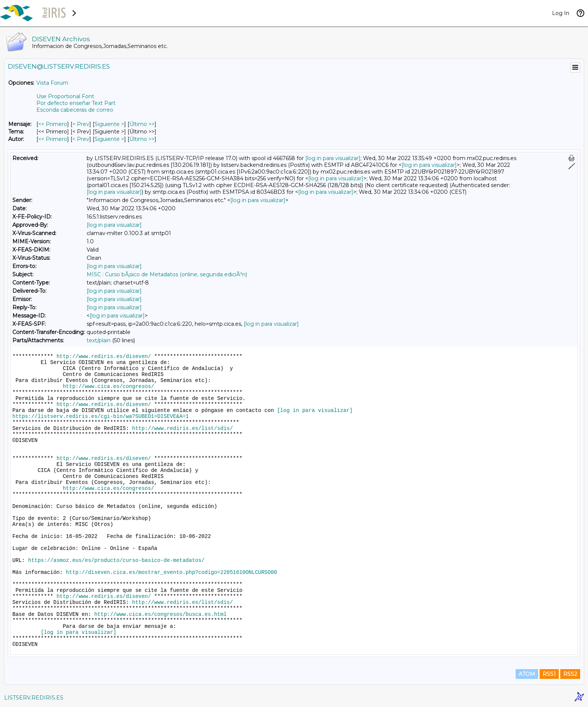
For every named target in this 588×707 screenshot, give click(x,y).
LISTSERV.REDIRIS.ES (34, 698)
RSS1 (549, 674)
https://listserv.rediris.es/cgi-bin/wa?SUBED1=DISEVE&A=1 (100, 416)
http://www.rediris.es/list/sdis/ (182, 428)
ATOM (527, 674)
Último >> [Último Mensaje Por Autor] (142, 139)
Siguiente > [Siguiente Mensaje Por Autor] (109, 139)
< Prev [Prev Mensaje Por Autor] (81, 139)
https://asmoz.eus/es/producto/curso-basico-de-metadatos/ (116, 560)
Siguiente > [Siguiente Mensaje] (109, 124)
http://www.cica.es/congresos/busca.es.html (160, 614)
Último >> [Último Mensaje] (142, 124)
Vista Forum (52, 83)
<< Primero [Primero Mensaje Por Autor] (53, 139)
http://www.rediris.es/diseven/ (104, 356)
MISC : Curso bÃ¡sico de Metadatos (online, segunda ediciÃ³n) (167, 274)
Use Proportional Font (65, 96)
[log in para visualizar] (333, 158)
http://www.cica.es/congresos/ (108, 386)
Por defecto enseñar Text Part (76, 103)
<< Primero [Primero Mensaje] (53, 124)
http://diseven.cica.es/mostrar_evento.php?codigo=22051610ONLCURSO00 (172, 572)
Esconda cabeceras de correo (75, 110)
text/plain (99, 340)
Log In (561, 13)
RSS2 (570, 674)
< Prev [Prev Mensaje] (81, 124)
